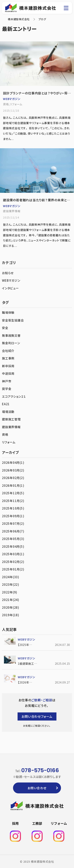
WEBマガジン (11, 280)
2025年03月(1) (13, 554)
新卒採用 (8, 366)
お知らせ (8, 273)
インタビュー (10, 288)
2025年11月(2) (13, 501)
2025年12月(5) (13, 493)
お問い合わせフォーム (37, 716)
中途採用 (8, 373)
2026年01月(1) (13, 485)
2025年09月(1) (13, 516)
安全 (5, 328)
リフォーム (9, 442)
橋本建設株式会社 (19, 19)
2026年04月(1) (13, 463)
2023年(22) (11, 584)
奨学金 (7, 389)
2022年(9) (10, 592)
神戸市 (7, 381)
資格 (5, 434)
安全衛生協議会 (13, 320)
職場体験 (8, 312)
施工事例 (8, 358)
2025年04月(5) (13, 546)
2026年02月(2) (13, 478)
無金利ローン (11, 343)
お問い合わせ (37, 788)
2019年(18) (11, 615)
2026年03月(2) (13, 470)
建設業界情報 (11, 427)
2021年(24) (11, 600)
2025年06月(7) (13, 531)
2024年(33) (11, 577)
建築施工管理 (11, 419)
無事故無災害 (11, 335)
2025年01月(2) (13, 569)
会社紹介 (8, 351)
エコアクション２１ (14, 396)
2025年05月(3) (13, 539)
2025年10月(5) (13, 508)
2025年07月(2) (13, 523)
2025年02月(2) (13, 562)
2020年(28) (11, 607)
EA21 (6, 404)
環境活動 (8, 412)
